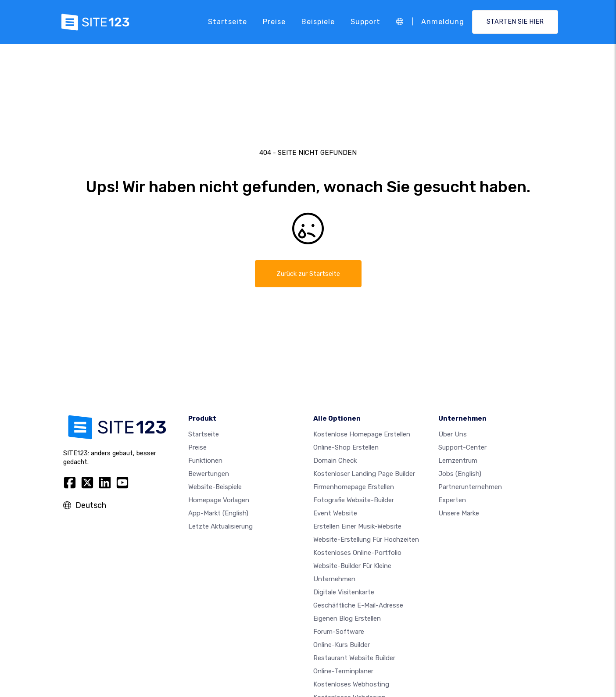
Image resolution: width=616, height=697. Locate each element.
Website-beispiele (215, 488)
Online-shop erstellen (346, 448)
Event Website (335, 514)
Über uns (453, 435)
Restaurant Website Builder (354, 659)
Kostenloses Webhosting (351, 685)
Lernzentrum (458, 461)
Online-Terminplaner (343, 672)
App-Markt (218, 514)
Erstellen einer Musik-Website (357, 527)
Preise (274, 22)
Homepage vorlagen (219, 501)
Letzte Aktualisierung (220, 527)
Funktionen (205, 461)
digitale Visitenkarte (344, 593)
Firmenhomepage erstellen (354, 488)
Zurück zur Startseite (308, 274)
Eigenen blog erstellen (347, 619)
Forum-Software (339, 633)
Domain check (335, 461)
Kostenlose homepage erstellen (362, 435)
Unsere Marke (459, 514)
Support (365, 22)
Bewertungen (209, 475)
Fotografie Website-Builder (354, 501)
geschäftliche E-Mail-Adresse (358, 606)
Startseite (227, 22)
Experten (452, 501)
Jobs (460, 475)
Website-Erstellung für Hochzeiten (366, 540)
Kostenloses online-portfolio (357, 554)
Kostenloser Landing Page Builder (364, 475)
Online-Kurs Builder (342, 646)
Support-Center (462, 448)
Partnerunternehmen (470, 488)
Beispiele (318, 22)
